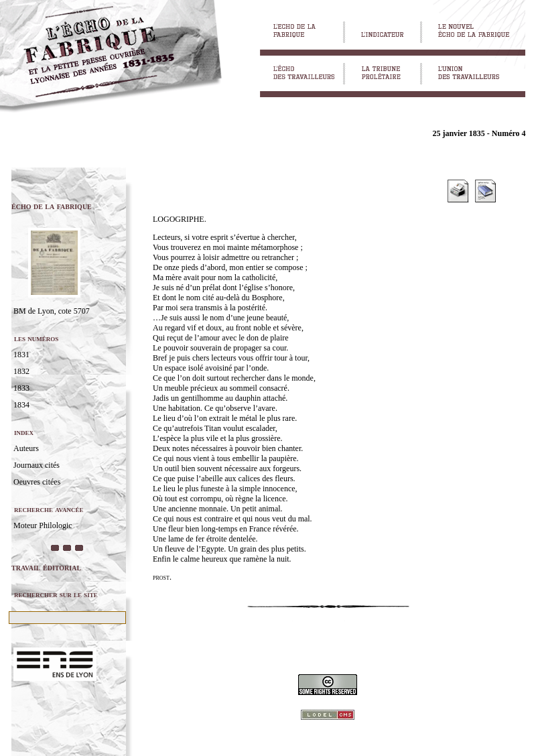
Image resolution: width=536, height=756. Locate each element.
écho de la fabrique (52, 206)
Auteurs (26, 448)
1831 (21, 355)
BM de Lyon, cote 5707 (52, 311)
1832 (21, 371)
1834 (21, 405)
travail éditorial (46, 567)
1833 (21, 388)
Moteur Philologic (43, 525)
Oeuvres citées (37, 482)
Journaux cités (37, 465)
